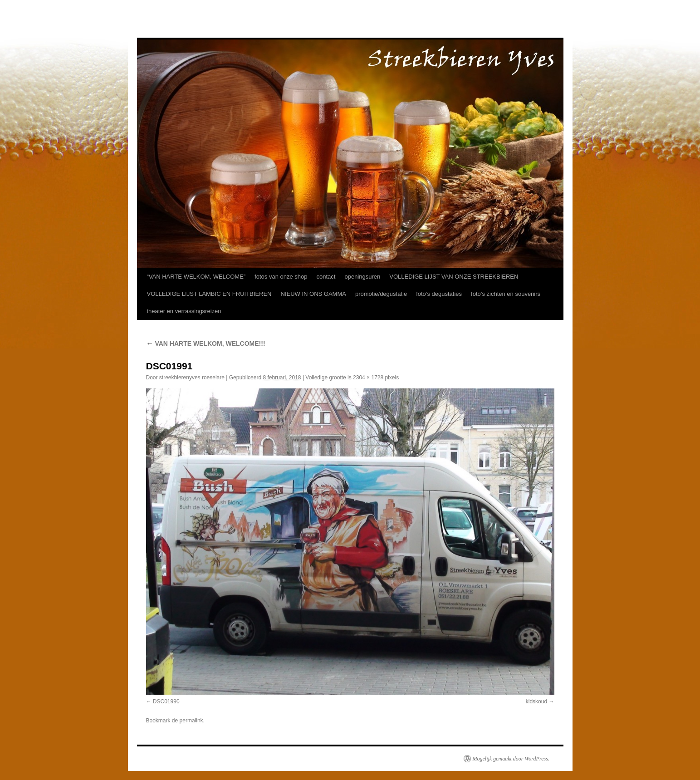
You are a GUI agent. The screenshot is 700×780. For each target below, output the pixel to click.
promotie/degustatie (381, 294)
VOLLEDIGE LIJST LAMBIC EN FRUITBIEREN (209, 294)
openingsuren (362, 277)
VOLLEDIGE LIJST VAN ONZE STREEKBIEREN (454, 277)
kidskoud (536, 702)
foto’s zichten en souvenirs (506, 294)
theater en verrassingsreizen (184, 311)
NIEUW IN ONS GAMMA (313, 294)
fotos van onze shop (281, 277)
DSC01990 (166, 702)
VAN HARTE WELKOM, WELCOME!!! (206, 343)
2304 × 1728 (368, 378)
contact (326, 277)
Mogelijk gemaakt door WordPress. (511, 759)
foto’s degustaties (439, 294)
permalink (191, 721)
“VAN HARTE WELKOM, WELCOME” (196, 277)
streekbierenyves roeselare (192, 378)
